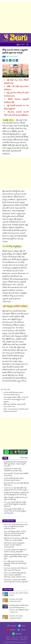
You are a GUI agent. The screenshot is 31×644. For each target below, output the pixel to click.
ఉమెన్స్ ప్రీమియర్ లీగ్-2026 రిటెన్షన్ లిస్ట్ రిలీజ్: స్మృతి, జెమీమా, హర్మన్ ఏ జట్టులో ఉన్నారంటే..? (15, 464)
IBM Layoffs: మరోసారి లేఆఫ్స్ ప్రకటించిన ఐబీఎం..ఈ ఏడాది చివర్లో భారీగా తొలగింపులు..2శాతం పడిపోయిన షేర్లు (15, 575)
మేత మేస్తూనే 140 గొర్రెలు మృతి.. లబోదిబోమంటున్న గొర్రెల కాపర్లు (13, 470)
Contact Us (14, 637)
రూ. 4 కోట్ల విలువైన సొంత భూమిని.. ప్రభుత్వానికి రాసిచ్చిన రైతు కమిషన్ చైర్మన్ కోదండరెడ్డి (15, 564)
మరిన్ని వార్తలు (24, 458)
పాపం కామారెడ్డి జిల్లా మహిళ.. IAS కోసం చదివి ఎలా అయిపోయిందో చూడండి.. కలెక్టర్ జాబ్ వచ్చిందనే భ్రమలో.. (15, 534)
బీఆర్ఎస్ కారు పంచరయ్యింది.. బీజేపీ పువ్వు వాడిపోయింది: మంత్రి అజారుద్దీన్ (16, 539)
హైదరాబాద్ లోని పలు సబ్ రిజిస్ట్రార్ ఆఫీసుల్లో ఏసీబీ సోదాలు (16, 484)
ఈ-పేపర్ (21, 45)
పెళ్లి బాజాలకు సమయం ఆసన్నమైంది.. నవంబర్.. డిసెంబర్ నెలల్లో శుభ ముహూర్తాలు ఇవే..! (14, 545)
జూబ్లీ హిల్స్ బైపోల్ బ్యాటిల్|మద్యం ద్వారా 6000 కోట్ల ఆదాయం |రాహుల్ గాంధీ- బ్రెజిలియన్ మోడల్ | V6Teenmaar (19, 609)
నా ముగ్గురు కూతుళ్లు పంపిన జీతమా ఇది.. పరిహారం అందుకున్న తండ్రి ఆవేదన (15, 551)
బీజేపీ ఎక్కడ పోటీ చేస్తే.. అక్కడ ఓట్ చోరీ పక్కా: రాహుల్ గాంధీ (15, 406)
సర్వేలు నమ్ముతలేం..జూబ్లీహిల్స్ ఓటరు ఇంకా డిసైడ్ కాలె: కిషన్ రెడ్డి (16, 499)
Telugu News (24, 639)
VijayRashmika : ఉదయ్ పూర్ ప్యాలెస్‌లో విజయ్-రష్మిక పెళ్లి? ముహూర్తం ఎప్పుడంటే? (16, 581)
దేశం (4, 57)
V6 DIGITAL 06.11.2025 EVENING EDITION (19, 594)
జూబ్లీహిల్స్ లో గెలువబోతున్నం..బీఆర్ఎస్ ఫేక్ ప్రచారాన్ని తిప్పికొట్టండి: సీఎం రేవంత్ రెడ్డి (16, 494)
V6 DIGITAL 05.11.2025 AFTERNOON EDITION (16, 617)
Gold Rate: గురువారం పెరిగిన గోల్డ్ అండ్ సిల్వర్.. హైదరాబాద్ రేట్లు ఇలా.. (16, 569)
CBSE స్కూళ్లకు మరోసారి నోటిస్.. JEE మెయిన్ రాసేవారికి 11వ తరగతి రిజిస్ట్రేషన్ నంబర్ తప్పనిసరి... (16, 400)
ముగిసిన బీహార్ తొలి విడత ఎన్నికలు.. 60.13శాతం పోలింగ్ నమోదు (14, 394)
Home (8, 637)
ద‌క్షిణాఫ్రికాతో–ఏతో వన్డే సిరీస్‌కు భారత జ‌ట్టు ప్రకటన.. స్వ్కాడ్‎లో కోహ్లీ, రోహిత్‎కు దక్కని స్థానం (16, 557)
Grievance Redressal (12, 639)
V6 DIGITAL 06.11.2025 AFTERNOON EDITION (16, 601)
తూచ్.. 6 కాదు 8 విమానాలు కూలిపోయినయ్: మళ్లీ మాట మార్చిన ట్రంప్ (16, 410)
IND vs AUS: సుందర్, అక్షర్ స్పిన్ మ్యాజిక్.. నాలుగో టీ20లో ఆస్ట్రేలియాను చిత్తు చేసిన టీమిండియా (15, 504)
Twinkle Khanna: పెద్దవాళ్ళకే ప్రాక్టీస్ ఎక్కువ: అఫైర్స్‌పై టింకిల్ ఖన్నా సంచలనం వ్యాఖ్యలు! (16, 489)
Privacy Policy (23, 637)
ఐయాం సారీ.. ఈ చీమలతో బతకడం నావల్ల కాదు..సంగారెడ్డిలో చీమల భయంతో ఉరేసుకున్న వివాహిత (16, 527)
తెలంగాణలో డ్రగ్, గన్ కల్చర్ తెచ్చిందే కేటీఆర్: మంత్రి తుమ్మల (16, 475)
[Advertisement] (15, 17)
